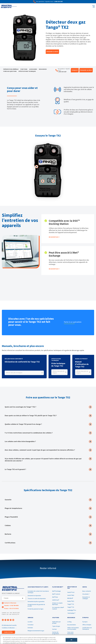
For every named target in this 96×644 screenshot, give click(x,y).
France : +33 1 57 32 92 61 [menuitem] (11, 609)
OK (71, 640)
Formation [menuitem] (31, 625)
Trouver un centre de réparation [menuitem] (37, 599)
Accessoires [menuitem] (33, 69)
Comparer (75, 70)
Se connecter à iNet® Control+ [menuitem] (58, 608)
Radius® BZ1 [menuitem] (71, 601)
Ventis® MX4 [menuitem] (71, 595)
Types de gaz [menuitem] (56, 626)
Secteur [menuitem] (54, 629)
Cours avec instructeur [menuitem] (70, 633)
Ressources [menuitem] (43, 69)
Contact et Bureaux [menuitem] (10, 603)
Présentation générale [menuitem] (11, 69)
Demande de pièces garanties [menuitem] (36, 602)
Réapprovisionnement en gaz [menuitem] (36, 631)
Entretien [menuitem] (30, 628)
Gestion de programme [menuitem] (56, 633)
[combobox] (24, 373)
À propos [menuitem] (85, 622)
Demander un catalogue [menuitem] (86, 598)
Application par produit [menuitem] (56, 623)
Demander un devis (52, 52)
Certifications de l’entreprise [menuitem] (87, 628)
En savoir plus (54, 237)
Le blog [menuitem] (69, 622)
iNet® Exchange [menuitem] (56, 591)
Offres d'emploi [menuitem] (87, 625)
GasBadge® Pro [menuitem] (72, 610)
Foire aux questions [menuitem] (10, 71)
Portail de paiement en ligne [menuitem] (36, 609)
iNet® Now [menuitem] (55, 597)
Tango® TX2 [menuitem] (71, 607)
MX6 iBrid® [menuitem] (70, 598)
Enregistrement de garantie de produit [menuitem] (36, 605)
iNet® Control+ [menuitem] (56, 594)
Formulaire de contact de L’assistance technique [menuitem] (38, 592)
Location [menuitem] (30, 622)
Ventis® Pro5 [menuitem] (71, 592)
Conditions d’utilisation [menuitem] (8, 628)
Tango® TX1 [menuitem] (71, 604)
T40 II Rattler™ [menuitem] (71, 613)
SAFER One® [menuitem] (56, 600)
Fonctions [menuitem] (24, 69)
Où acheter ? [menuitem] (86, 594)
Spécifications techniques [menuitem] (27, 71)
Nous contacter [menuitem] (87, 591)
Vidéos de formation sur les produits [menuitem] (73, 628)
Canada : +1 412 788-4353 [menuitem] (11, 606)
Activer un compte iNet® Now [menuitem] (57, 604)
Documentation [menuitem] (72, 625)
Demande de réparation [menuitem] (34, 596)
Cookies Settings (8, 632)
